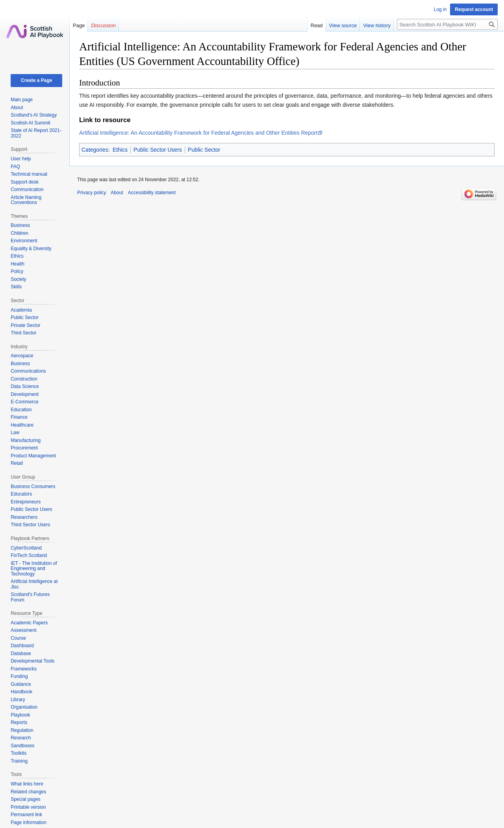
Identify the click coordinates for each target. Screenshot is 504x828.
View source (343, 25)
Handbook (21, 692)
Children (19, 233)
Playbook (20, 715)
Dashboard (22, 646)
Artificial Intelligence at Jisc (34, 584)
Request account (474, 9)
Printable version (28, 807)
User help (21, 159)
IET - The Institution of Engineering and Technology (34, 569)
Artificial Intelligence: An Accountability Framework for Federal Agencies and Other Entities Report (198, 133)
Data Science (25, 386)
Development (25, 394)
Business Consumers (33, 486)
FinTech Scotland (29, 555)
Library (18, 700)
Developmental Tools (32, 661)
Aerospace (22, 356)
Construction (24, 379)
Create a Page (36, 80)
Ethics (120, 150)
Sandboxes (22, 746)
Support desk (25, 182)
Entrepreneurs (26, 502)
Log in (440, 9)
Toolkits (19, 753)
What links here (27, 784)
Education (21, 410)
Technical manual (29, 174)
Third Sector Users (30, 525)
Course (18, 638)
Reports (19, 722)
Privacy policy (92, 193)
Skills (16, 287)
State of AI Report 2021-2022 (36, 133)
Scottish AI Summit (31, 123)
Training (19, 761)
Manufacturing (26, 440)
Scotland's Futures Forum (30, 597)
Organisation (24, 707)
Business (20, 225)
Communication (27, 189)
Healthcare (22, 425)
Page (79, 25)
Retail (17, 463)
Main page (22, 100)
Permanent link (26, 815)
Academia (21, 310)
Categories (95, 150)
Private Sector (25, 325)
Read (317, 25)
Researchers (24, 517)
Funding (19, 676)
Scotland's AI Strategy (34, 115)
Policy (17, 271)
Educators (21, 494)
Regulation (22, 730)
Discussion (103, 25)
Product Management (33, 456)
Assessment (23, 630)
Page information (29, 822)
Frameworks (24, 669)
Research (21, 738)
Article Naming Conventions (26, 200)
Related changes (28, 792)
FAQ (15, 167)
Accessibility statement (152, 193)
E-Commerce (25, 402)
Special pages (25, 799)
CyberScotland (26, 548)
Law (15, 433)
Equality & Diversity (31, 249)
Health (18, 264)
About (17, 108)
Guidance (21, 684)
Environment (24, 241)
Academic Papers (29, 623)
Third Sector (23, 333)
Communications (28, 371)
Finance (19, 417)
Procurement (24, 448)
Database (21, 653)
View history (377, 25)
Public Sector (204, 150)
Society (18, 279)
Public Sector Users (158, 150)
